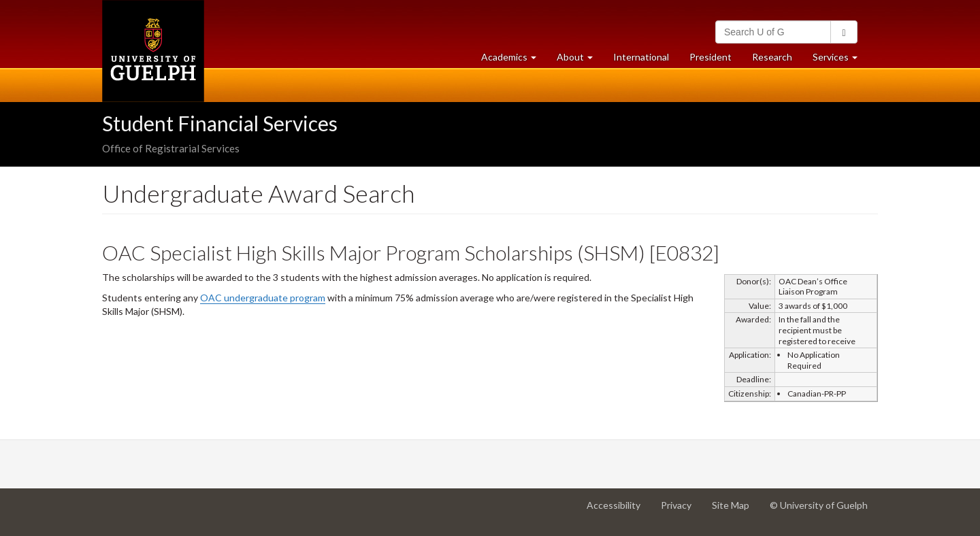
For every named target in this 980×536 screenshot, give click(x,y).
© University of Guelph (819, 505)
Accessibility (619, 510)
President (710, 57)
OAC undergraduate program (263, 298)
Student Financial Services (220, 123)
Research (777, 60)
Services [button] (840, 60)
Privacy (681, 510)
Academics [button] (514, 60)
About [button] (580, 60)
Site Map (736, 510)
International (641, 57)
